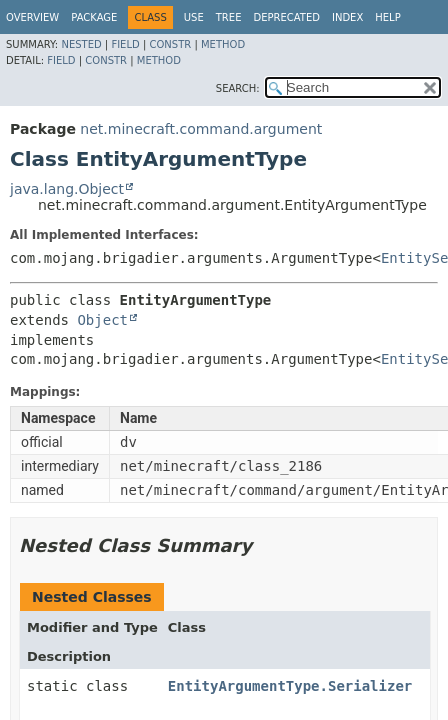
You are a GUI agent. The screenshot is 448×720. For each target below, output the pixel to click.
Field (125, 44)
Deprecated (286, 17)
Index (347, 17)
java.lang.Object (67, 189)
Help (387, 17)
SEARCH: (238, 88)
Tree (229, 17)
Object (102, 320)
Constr (170, 44)
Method (223, 44)
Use (194, 17)
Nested (81, 44)
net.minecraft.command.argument (201, 129)
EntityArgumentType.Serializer (290, 686)
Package (94, 17)
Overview (32, 17)
